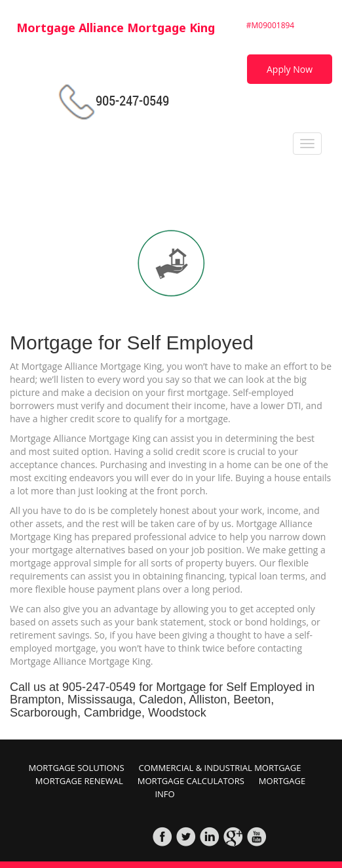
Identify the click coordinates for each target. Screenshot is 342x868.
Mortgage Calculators (191, 781)
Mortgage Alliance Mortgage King (116, 28)
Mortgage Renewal (79, 781)
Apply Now (290, 69)
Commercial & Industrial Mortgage (220, 768)
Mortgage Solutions (76, 768)
